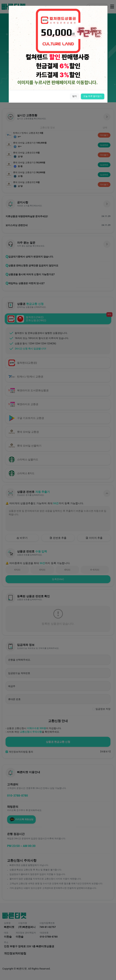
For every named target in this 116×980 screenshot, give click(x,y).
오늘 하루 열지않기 (93, 96)
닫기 (75, 96)
